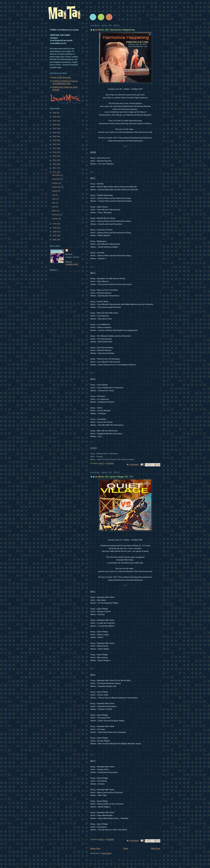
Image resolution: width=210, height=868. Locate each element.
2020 (55, 136)
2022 (55, 129)
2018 (55, 144)
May (54, 203)
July (54, 195)
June (54, 199)
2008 (55, 232)
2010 (55, 224)
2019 (55, 140)
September (57, 187)
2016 (55, 152)
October (55, 183)
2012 (55, 168)
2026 (55, 113)
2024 (55, 121)
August (55, 191)
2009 (55, 228)
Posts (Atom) (107, 853)
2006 (55, 240)
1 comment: (134, 464)
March (55, 211)
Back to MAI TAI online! (62, 77)
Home (126, 848)
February (56, 215)
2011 (55, 172)
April (54, 207)
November (56, 179)
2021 (55, 133)
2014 (55, 160)
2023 (55, 125)
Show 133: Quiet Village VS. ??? (116, 477)
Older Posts (156, 848)
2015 (55, 156)
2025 (55, 117)
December (56, 175)
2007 (55, 236)
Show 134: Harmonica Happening (116, 30)
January (55, 219)
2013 (55, 164)
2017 (55, 148)
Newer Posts (96, 848)
